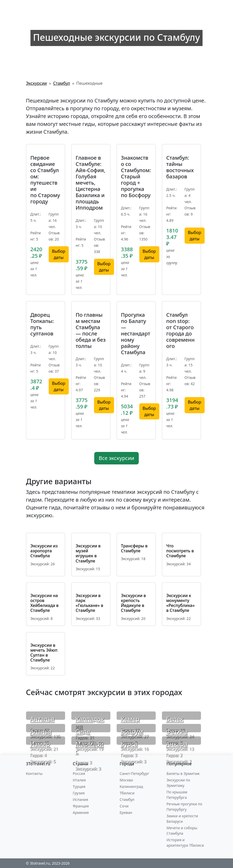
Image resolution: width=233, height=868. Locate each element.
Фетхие (177, 731)
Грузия (79, 793)
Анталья (42, 719)
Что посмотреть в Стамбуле (180, 551)
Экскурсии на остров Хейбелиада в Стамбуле (45, 603)
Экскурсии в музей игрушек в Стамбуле (88, 553)
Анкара (177, 744)
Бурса (129, 744)
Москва (126, 780)
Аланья (41, 731)
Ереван (126, 812)
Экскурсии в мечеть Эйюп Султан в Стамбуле (44, 653)
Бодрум (132, 731)
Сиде (83, 731)
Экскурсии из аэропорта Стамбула (44, 551)
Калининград (131, 786)
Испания (81, 799)
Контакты (34, 773)
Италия (79, 780)
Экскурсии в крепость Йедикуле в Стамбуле (134, 603)
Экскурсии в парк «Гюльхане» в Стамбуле (90, 603)
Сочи (124, 806)
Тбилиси (127, 793)
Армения (81, 812)
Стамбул (127, 799)
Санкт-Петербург (135, 773)
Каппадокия (90, 723)
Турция (79, 786)
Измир (40, 744)
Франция (81, 806)
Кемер (130, 719)
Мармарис (90, 748)
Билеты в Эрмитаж (183, 773)
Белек (175, 719)
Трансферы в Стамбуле (134, 548)
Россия (79, 773)
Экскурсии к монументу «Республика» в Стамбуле (181, 603)
